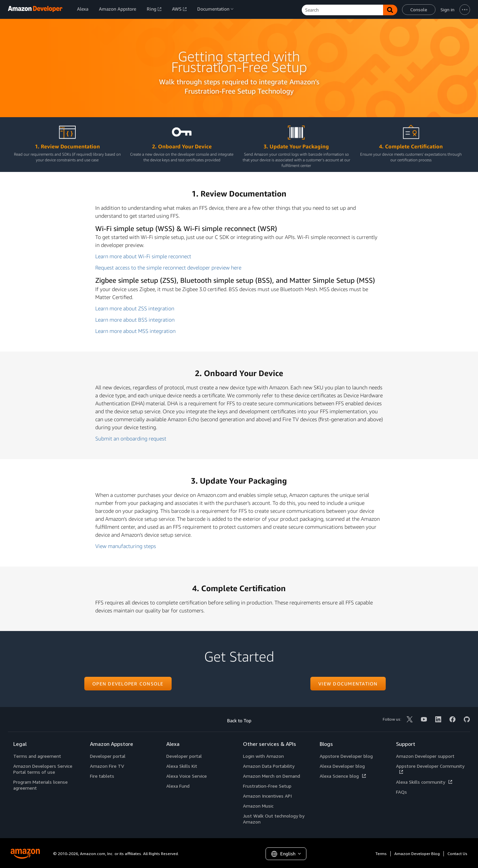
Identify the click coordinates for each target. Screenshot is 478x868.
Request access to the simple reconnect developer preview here (168, 268)
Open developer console (128, 684)
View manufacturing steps (126, 546)
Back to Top (239, 720)
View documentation (348, 684)
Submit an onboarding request (131, 438)
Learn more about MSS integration (135, 331)
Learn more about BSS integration (135, 320)
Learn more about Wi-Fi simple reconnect (143, 256)
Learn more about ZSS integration (135, 308)
